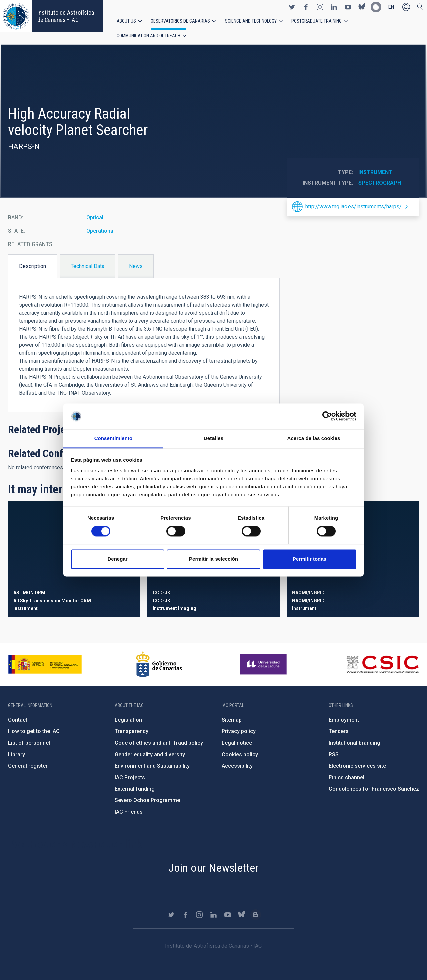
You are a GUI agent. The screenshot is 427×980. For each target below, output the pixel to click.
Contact (18, 720)
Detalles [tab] (213, 438)
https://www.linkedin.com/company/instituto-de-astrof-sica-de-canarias (334, 7)
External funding (135, 789)
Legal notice (237, 743)
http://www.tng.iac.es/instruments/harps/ (353, 207)
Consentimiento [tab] (114, 438)
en (391, 7)
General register (28, 766)
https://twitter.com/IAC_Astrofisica (292, 7)
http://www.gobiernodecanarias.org (159, 664)
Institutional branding (354, 743)
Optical (95, 218)
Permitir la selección (213, 559)
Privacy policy (239, 731)
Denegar (117, 559)
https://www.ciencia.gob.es (45, 664)
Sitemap (232, 720)
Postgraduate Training (316, 21)
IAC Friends (129, 812)
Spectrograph (380, 183)
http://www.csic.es (382, 664)
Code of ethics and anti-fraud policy (159, 743)
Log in (406, 7)
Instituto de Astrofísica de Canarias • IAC (66, 16)
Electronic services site (357, 766)
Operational (101, 231)
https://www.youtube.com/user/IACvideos (348, 7)
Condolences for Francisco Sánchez (374, 789)
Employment (344, 720)
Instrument (375, 172)
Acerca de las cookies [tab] (314, 438)
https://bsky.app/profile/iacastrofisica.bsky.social (362, 7)
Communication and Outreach (149, 36)
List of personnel (29, 743)
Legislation (128, 720)
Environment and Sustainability (152, 766)
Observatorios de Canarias (180, 21)
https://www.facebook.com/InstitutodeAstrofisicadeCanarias (306, 7)
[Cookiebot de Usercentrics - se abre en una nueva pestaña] (327, 416)
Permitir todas (309, 559)
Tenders (339, 731)
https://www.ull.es (264, 664)
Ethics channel (346, 777)
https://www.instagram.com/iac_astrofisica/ (320, 7)
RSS (334, 754)
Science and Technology (251, 21)
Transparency (132, 731)
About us (126, 21)
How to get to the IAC (34, 731)
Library (17, 754)
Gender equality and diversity (150, 754)
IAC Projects (130, 777)
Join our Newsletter (213, 868)
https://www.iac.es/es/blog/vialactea (376, 7)
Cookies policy (240, 754)
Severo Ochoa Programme (147, 800)
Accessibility (237, 766)
